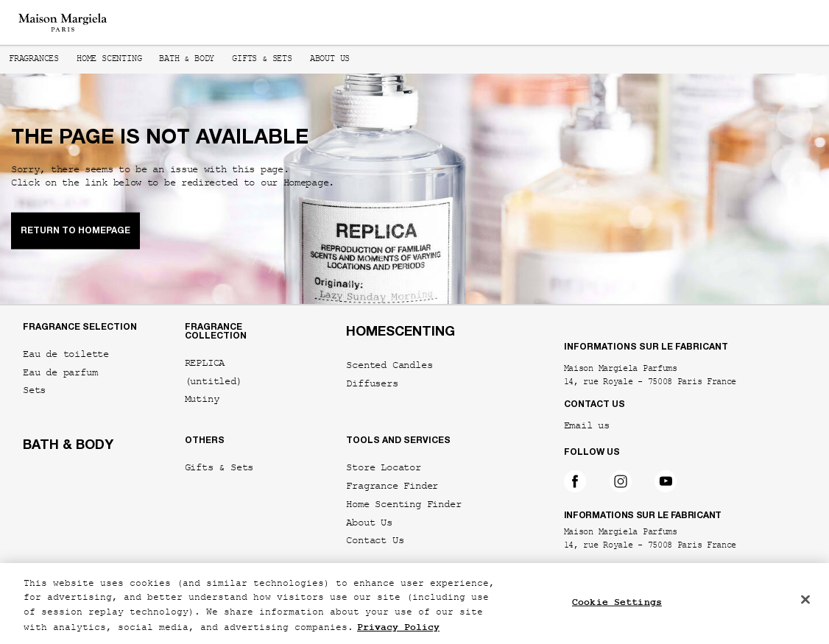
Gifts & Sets (262, 60)
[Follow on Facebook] (575, 481)
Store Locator (383, 468)
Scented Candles (389, 365)
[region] (415, 604)
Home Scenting (109, 60)
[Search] (755, 23)
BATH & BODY (68, 446)
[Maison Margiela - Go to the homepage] (63, 22)
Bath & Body (187, 60)
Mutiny (202, 399)
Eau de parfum (60, 373)
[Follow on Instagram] (621, 481)
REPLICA (205, 363)
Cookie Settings (617, 602)
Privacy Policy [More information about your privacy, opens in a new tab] (398, 627)
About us (330, 60)
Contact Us (375, 541)
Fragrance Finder (392, 486)
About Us (369, 523)
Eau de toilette (66, 354)
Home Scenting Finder (403, 505)
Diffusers (372, 384)
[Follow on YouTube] (666, 481)
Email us (587, 427)
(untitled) (214, 382)
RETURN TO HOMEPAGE (75, 230)
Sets (34, 390)
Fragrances (34, 60)
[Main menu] (801, 22)
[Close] (805, 599)
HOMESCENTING (401, 333)
